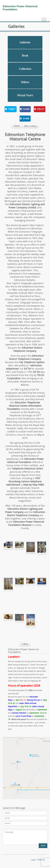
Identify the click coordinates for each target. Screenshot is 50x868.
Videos (25, 82)
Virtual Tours (25, 95)
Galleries (25, 42)
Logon (33, 860)
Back (16, 126)
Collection (25, 69)
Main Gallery (31, 126)
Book (25, 56)
